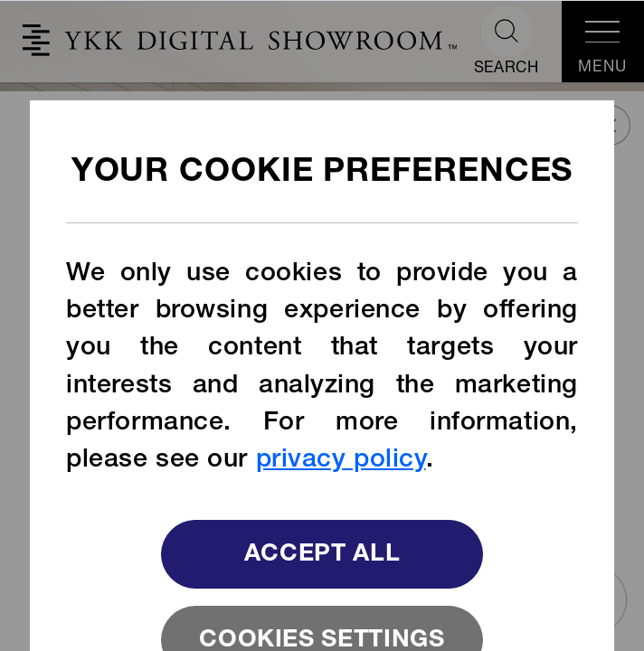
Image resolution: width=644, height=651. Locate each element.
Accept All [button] (322, 556)
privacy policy (341, 461)
